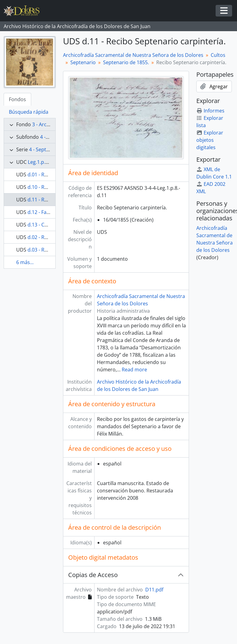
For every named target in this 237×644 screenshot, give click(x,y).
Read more (134, 370)
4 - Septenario (45, 149)
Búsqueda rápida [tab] (29, 112)
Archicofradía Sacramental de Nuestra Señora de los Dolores (133, 55)
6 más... (25, 262)
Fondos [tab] (17, 99)
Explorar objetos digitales (210, 140)
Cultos (218, 55)
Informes (210, 111)
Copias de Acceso (93, 575)
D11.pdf (154, 590)
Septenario (83, 62)
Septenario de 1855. (126, 62)
